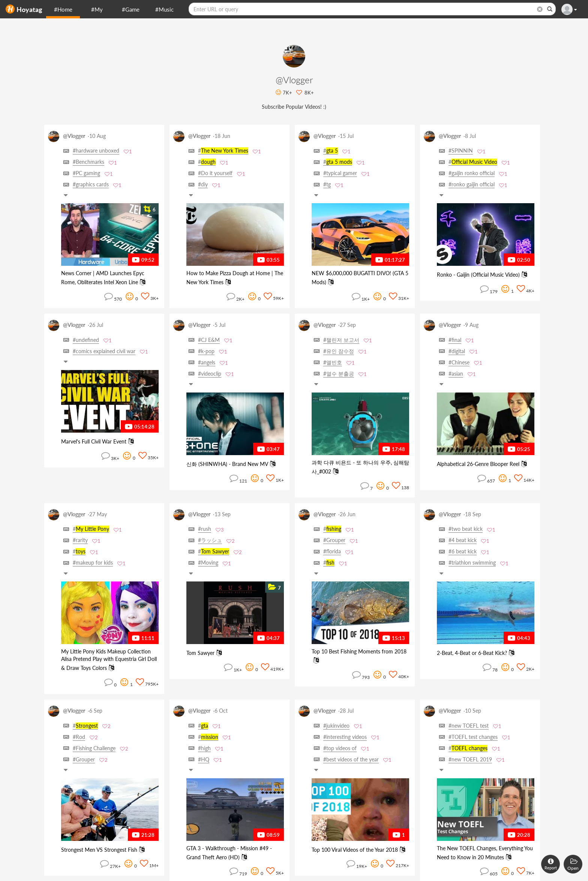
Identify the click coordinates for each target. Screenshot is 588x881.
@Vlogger (74, 136)
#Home (63, 9)
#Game (131, 9)
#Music (164, 9)
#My (97, 9)
